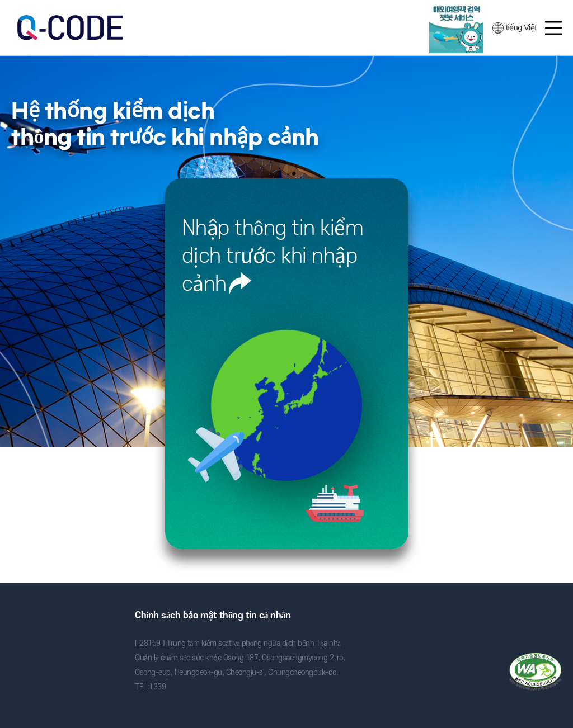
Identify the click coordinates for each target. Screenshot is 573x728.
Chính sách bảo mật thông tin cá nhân (213, 616)
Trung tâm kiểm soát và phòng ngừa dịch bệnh (59, 620)
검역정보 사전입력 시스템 (70, 28)
